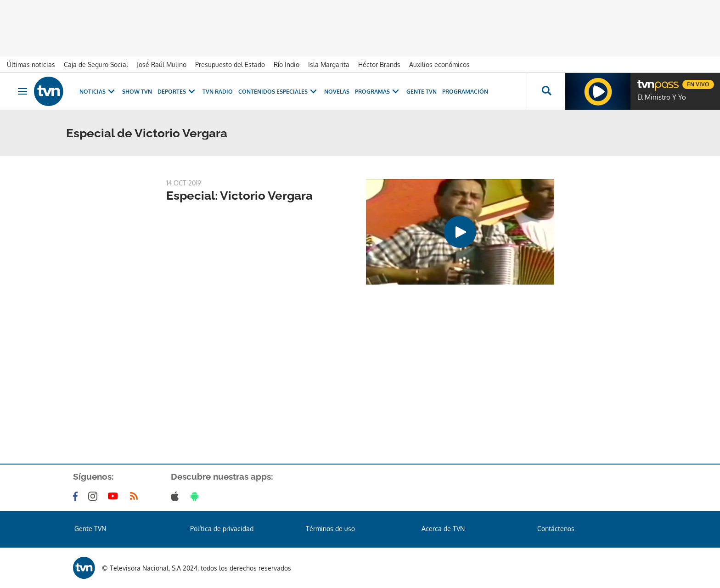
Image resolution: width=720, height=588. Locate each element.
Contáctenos (556, 529)
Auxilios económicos (439, 64)
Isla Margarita (329, 64)
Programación (465, 92)
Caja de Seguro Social (96, 64)
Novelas (337, 92)
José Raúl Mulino (162, 64)
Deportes (177, 92)
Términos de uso (330, 529)
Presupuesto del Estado (230, 64)
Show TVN (137, 92)
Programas (378, 92)
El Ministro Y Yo (662, 97)
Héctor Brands (379, 64)
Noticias (98, 92)
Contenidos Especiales (278, 92)
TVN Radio (218, 92)
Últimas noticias (31, 64)
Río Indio (287, 64)
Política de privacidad (222, 529)
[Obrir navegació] (22, 91)
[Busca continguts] (546, 91)
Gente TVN (422, 92)
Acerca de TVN (443, 529)
